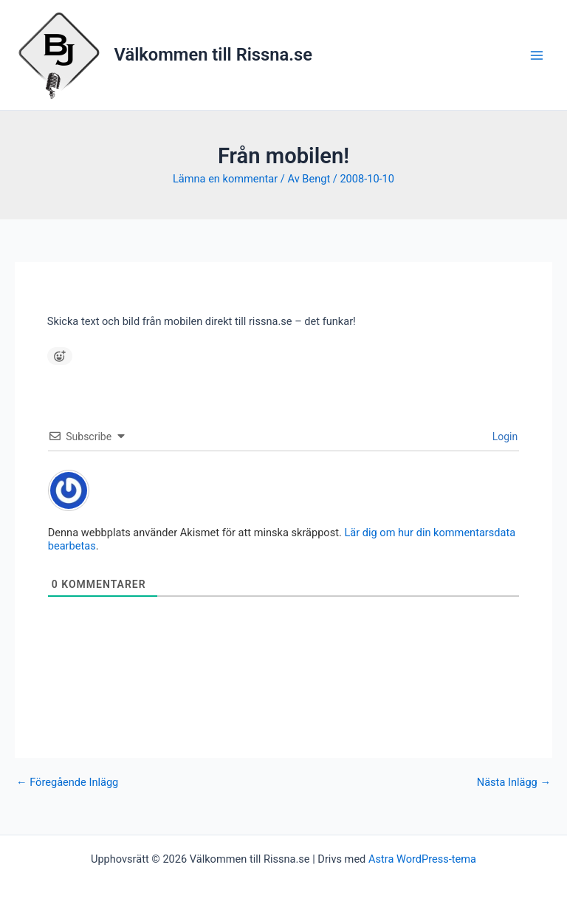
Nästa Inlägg (514, 783)
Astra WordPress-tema (422, 859)
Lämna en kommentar (225, 179)
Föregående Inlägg (67, 783)
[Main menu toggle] (537, 55)
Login (504, 437)
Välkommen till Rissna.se (213, 55)
